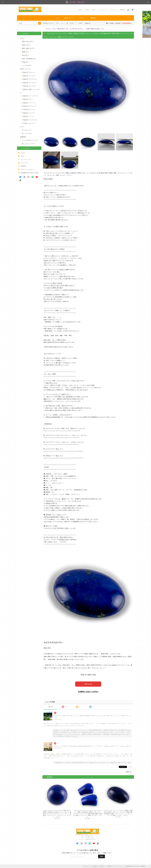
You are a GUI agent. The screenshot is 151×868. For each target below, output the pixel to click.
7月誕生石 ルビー (27, 99)
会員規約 (143, 866)
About (87, 10)
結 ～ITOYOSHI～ (27, 133)
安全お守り (25, 55)
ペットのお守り (27, 65)
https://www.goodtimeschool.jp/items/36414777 (61, 444)
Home (80, 10)
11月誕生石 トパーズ (28, 113)
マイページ (113, 10)
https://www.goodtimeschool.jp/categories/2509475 (64, 458)
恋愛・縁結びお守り (28, 48)
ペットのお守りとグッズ (30, 140)
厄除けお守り (26, 45)
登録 (101, 856)
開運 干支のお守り (28, 42)
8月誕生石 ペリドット (29, 103)
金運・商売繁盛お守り (29, 59)
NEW (58, 23)
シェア (130, 767)
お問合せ (122, 10)
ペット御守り (79, 23)
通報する (129, 772)
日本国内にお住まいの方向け (88, 692)
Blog (94, 10)
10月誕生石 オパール (28, 110)
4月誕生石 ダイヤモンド (30, 83)
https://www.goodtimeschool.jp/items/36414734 (61, 438)
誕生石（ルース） (70, 18)
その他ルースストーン (29, 123)
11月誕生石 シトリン (28, 116)
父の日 (72, 23)
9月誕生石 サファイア (29, 106)
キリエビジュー (27, 130)
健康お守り (25, 52)
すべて (51, 707)
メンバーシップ (103, 10)
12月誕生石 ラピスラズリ (30, 120)
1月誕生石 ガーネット (29, 72)
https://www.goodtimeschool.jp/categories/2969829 (63, 451)
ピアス (81, 18)
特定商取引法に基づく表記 (30, 173)
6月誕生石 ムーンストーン (30, 96)
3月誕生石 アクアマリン (30, 79)
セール (63, 23)
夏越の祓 (88, 23)
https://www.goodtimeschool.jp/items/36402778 (62, 431)
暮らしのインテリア (28, 144)
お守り (58, 18)
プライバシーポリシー (28, 169)
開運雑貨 (93, 18)
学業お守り (25, 62)
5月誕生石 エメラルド (29, 86)
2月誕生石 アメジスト (29, 76)
